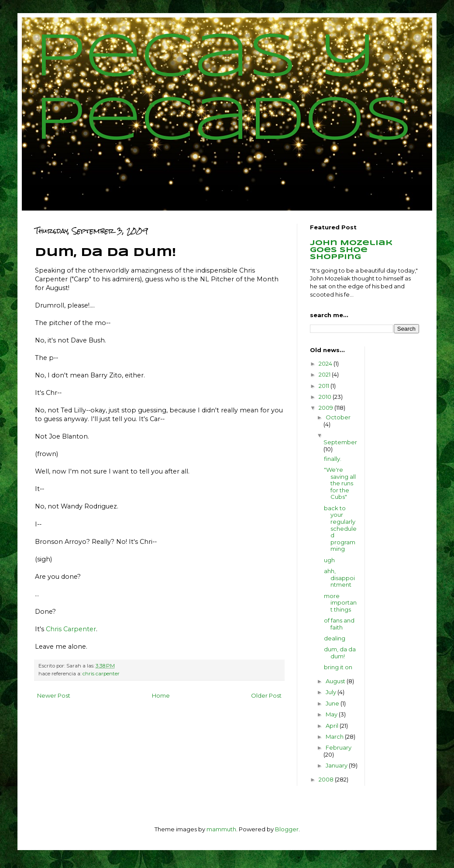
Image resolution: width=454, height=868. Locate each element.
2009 (327, 408)
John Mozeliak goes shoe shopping (351, 250)
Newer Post (54, 695)
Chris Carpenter (71, 629)
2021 (325, 374)
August (336, 681)
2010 (326, 397)
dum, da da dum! (340, 653)
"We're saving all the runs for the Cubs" (340, 483)
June (333, 703)
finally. (333, 459)
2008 (327, 779)
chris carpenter (101, 674)
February (339, 747)
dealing (335, 638)
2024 (326, 363)
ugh (329, 560)
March (335, 737)
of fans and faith (339, 624)
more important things (340, 603)
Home (161, 695)
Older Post (266, 695)
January (337, 765)
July (332, 692)
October (338, 417)
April (333, 726)
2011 (325, 386)
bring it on (338, 667)
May (332, 714)
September (340, 442)
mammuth (221, 829)
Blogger (287, 829)
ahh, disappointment (339, 578)
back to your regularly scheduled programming (340, 529)
